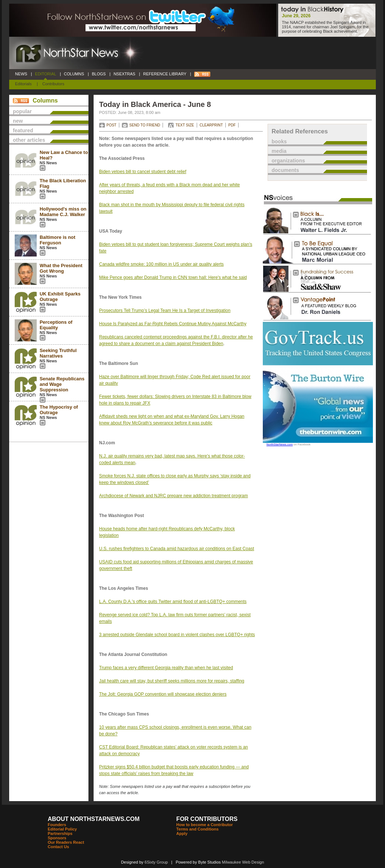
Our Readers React (66, 842)
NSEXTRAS (124, 74)
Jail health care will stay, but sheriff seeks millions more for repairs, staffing (172, 681)
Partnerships (60, 833)
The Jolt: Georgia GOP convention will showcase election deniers (163, 694)
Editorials (23, 84)
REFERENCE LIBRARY (165, 74)
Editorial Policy (62, 829)
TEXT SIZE (185, 125)
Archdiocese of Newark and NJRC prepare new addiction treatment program (174, 496)
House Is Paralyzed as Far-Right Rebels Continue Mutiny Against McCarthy (173, 324)
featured (23, 130)
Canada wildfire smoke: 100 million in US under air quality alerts (161, 264)
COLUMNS (74, 74)
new (18, 121)
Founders (57, 825)
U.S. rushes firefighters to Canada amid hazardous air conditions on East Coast (177, 549)
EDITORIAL (46, 74)
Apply (182, 833)
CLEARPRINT (211, 125)
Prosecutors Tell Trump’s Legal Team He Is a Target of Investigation (165, 311)
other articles (29, 140)
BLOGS (99, 74)
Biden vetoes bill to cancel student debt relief (143, 172)
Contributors (53, 84)
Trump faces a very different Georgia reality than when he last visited (166, 668)
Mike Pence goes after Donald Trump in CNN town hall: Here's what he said (173, 277)
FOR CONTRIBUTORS (207, 819)
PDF (232, 125)
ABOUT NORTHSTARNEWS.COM (94, 819)
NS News (48, 163)
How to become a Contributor (204, 825)
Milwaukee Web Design (243, 862)
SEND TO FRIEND (145, 125)
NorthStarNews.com (280, 444)
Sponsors (57, 838)
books (279, 141)
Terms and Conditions (197, 829)
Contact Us (58, 847)
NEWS (21, 74)
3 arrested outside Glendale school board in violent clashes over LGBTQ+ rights (177, 635)
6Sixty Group (156, 862)
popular (22, 111)
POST (111, 125)
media (279, 151)
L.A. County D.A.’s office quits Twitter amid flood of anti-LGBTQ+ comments (173, 602)
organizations (288, 161)
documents (285, 170)
